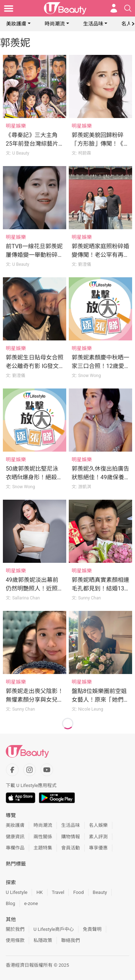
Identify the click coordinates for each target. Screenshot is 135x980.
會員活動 (71, 848)
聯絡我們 (71, 940)
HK (39, 892)
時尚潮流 (55, 24)
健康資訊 (15, 837)
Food (78, 892)
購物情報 (71, 837)
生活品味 (93, 24)
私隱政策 (43, 940)
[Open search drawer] (128, 8)
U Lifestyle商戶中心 (54, 929)
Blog (10, 903)
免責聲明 (92, 929)
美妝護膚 (16, 24)
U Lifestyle (17, 892)
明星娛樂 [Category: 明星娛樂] (16, 126)
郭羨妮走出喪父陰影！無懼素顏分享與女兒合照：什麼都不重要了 (35, 700)
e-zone (31, 903)
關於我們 (15, 929)
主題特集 (43, 848)
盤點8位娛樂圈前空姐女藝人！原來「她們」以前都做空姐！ (100, 700)
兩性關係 (43, 837)
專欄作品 (15, 848)
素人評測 (98, 837)
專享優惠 (98, 848)
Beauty (100, 892)
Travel (58, 892)
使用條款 (15, 940)
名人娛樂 (98, 825)
